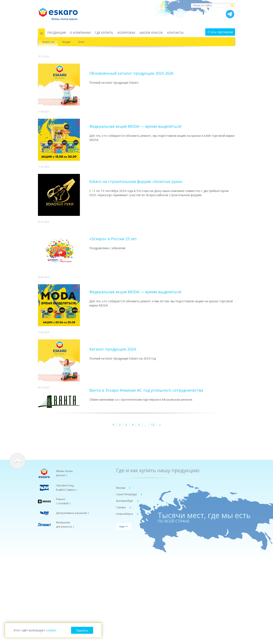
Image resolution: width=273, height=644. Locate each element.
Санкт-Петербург (127, 494)
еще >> (124, 526)
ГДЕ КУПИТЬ (104, 33)
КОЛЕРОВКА (126, 33)
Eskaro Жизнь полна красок (60, 13)
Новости (48, 42)
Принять (82, 630)
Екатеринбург (125, 501)
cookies (51, 630)
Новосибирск (125, 514)
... (145, 425)
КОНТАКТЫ (175, 33)
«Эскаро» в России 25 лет (113, 239)
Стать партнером (220, 32)
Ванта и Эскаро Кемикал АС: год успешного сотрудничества (146, 390)
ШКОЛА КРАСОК (151, 33)
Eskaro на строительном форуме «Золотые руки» (136, 181)
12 (153, 425)
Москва (121, 488)
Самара (121, 507)
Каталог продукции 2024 (112, 349)
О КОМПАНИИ (80, 33)
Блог (82, 42)
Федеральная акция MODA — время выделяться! (135, 126)
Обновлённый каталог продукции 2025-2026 (131, 73)
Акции (66, 42)
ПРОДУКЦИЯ (56, 33)
